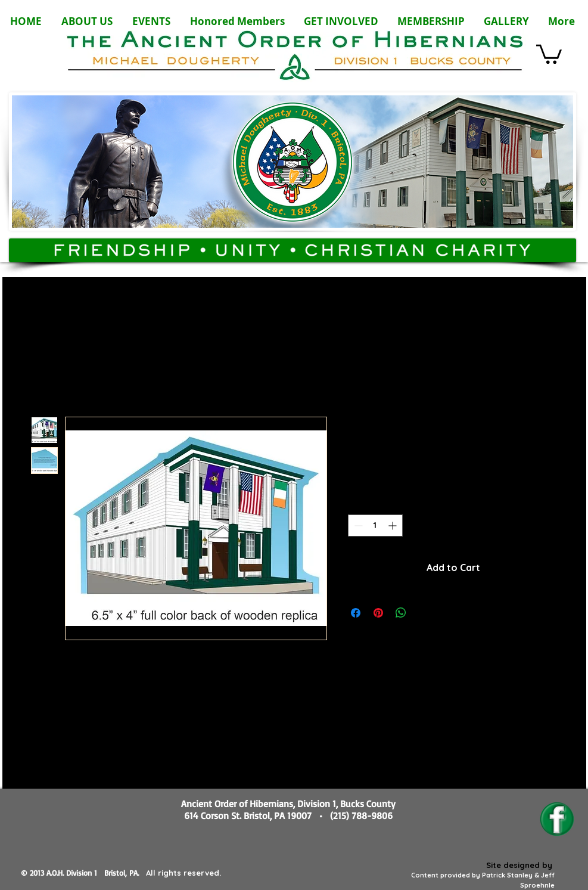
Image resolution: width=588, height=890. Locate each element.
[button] (549, 53)
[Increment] (393, 525)
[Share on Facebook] (356, 613)
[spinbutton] (375, 525)
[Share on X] (424, 613)
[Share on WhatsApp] (401, 613)
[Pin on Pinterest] (378, 613)
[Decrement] (357, 525)
